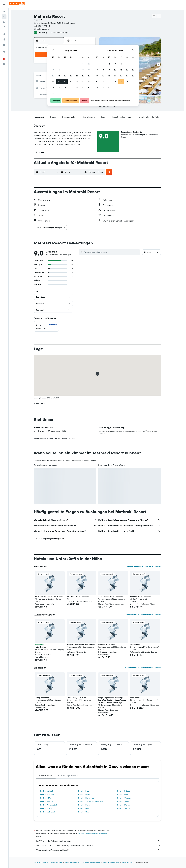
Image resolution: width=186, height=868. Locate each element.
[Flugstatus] (4, 39)
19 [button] (65, 82)
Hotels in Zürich (123, 801)
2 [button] (89, 64)
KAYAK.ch (37, 863)
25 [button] (59, 88)
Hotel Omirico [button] (41, 647)
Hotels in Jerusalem (47, 794)
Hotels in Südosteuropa (111, 863)
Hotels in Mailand (46, 791)
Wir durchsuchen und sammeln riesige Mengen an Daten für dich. (99, 845)
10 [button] (53, 76)
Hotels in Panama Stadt (48, 805)
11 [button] (59, 76)
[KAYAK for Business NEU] (4, 45)
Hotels (45, 863)
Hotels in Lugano (85, 808)
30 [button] (89, 88)
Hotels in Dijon (123, 794)
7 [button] (77, 70)
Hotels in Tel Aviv (46, 798)
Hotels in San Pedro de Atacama (91, 801)
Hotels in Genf (84, 812)
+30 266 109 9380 (42, 26)
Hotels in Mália (84, 794)
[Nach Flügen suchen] (4, 11)
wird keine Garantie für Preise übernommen (92, 834)
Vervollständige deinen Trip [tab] (69, 776)
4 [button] (59, 70)
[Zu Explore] (4, 34)
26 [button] (65, 88)
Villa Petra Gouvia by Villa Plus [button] (79, 596)
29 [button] (83, 88)
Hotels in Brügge (124, 791)
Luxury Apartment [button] (42, 698)
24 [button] (53, 88)
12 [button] (65, 76)
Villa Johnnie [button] (135, 698)
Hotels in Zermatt (124, 808)
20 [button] (71, 82)
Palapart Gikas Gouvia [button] (107, 644)
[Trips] (4, 52)
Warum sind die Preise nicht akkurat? (99, 850)
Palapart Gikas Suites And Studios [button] (49, 596)
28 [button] (77, 88)
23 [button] (89, 82)
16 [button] (89, 76)
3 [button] (53, 70)
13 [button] (71, 76)
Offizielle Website (42, 29)
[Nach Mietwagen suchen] (4, 22)
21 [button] (77, 82)
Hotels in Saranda (46, 801)
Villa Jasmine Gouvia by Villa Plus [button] (112, 596)
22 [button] (83, 82)
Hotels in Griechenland (73, 863)
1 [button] (83, 64)
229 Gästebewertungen (59, 32)
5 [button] (65, 70)
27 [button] (71, 88)
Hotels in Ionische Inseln (92, 863)
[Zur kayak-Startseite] (17, 4)
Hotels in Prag (84, 791)
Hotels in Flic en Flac (86, 798)
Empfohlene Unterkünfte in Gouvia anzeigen (143, 667)
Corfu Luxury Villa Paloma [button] (77, 698)
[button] (4, 4)
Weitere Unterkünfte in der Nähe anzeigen (144, 566)
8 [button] (83, 70)
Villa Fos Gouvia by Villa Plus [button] (142, 596)
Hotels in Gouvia (128, 863)
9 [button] (89, 70)
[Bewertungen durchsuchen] (111, 252)
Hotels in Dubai (84, 805)
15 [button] (83, 76)
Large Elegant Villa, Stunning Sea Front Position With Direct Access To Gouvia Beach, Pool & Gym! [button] (112, 700)
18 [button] (59, 82)
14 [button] (77, 76)
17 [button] (53, 82)
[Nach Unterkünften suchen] (4, 17)
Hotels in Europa (56, 863)
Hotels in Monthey (124, 805)
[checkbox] (46, 326)
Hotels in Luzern (46, 808)
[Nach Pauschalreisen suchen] (4, 27)
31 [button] (53, 94)
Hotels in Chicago (124, 798)
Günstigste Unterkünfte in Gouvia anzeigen (143, 614)
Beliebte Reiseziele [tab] (46, 776)
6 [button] (71, 70)
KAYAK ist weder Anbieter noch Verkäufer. (99, 841)
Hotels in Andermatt (47, 812)
